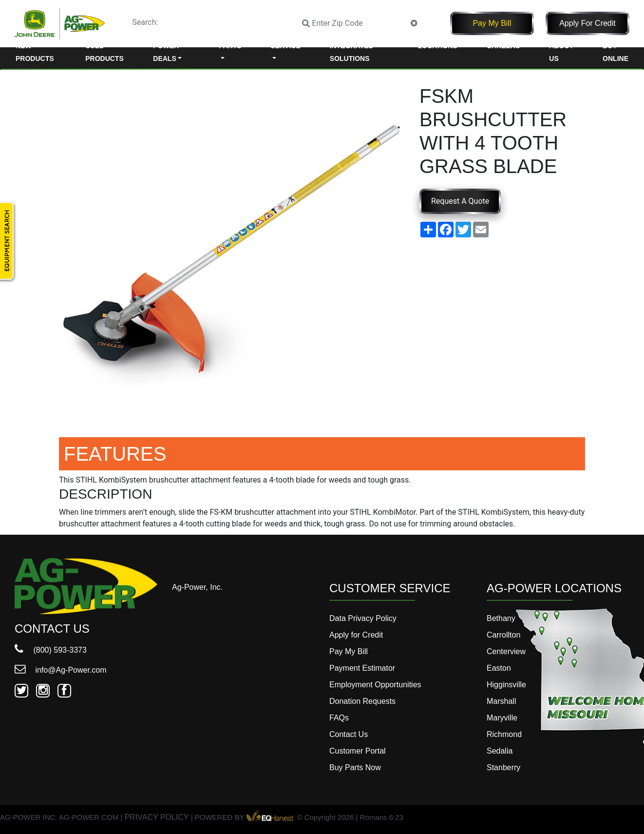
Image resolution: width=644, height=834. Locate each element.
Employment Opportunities (375, 685)
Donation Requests (362, 701)
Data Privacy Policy (363, 618)
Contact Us (349, 734)
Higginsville (506, 685)
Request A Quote (460, 201)
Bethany (501, 618)
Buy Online (616, 52)
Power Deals (166, 52)
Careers (503, 46)
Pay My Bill (492, 23)
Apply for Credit (587, 23)
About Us (561, 52)
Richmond (504, 734)
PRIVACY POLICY (157, 818)
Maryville (502, 718)
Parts (230, 46)
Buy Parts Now (355, 767)
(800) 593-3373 (51, 650)
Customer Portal (358, 751)
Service (286, 46)
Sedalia (500, 751)
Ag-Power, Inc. (197, 587)
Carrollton (503, 635)
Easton (499, 668)
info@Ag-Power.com (61, 670)
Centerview (506, 651)
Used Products (104, 52)
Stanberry (503, 767)
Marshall (501, 701)
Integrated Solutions (352, 52)
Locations (437, 46)
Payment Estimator (362, 668)
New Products (35, 52)
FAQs (339, 718)
